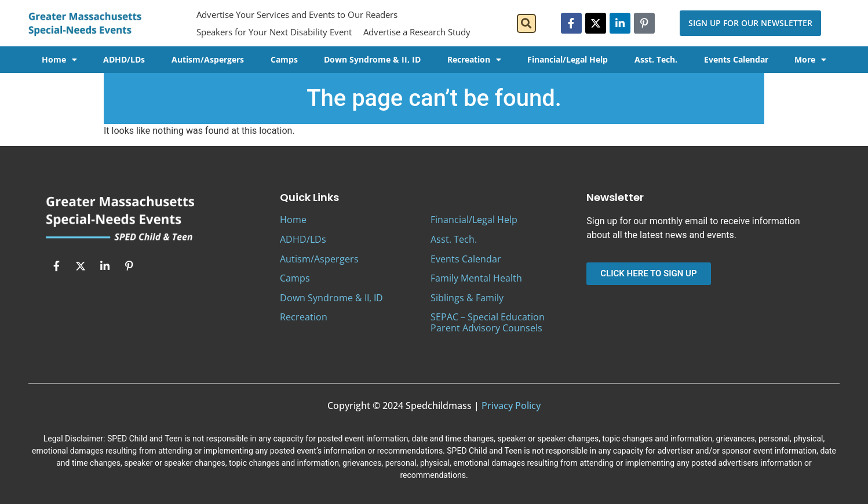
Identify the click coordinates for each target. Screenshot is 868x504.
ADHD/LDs (124, 59)
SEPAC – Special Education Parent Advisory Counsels (488, 322)
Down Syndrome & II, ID (372, 59)
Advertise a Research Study (417, 32)
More (810, 60)
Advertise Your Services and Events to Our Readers (297, 14)
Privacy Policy (511, 406)
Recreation (474, 60)
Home (59, 60)
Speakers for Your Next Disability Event (274, 32)
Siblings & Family (467, 298)
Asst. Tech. (656, 59)
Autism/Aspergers (208, 59)
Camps (284, 59)
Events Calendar (736, 59)
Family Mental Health (476, 278)
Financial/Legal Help (568, 59)
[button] (526, 23)
